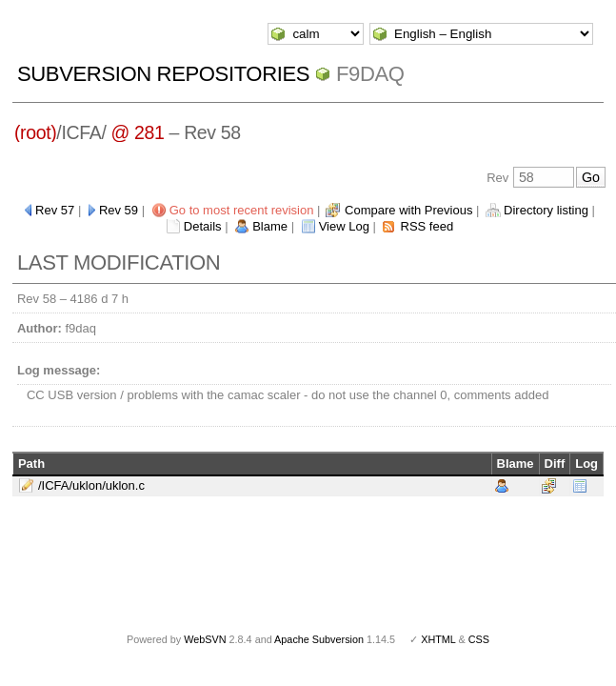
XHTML (438, 639)
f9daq (370, 74)
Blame (270, 226)
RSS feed (427, 226)
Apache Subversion (319, 639)
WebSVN (205, 639)
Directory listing (546, 210)
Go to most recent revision (242, 210)
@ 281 (138, 132)
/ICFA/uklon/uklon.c (91, 485)
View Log (344, 226)
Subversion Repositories (163, 74)
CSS (479, 639)
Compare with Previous (408, 210)
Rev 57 (55, 210)
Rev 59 (119, 210)
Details (203, 226)
